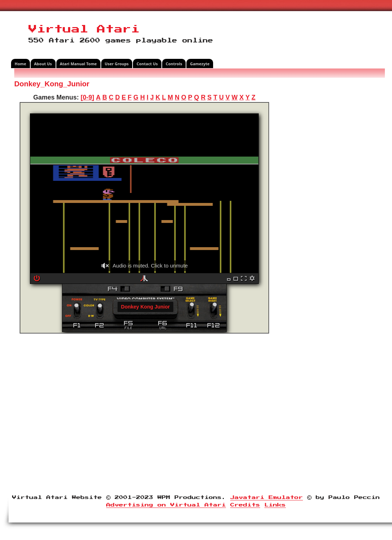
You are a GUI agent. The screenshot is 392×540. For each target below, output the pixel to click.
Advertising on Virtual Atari (166, 505)
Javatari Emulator (267, 498)
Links (275, 505)
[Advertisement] (330, 187)
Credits (245, 505)
